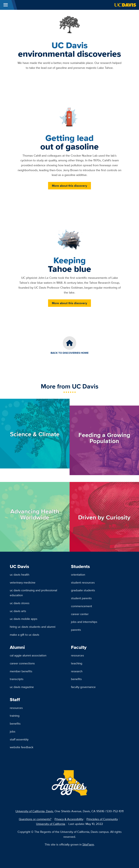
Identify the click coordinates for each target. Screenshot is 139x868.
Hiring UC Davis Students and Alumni (33, 627)
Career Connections (22, 663)
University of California (51, 824)
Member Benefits (21, 671)
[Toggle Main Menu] (6, 5)
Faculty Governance (83, 687)
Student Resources (83, 582)
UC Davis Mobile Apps (24, 619)
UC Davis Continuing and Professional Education (33, 593)
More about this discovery (69, 186)
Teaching (77, 663)
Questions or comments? (35, 819)
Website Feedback (22, 747)
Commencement (82, 606)
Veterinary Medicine (23, 582)
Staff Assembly (19, 739)
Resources (77, 655)
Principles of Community (102, 819)
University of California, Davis (34, 811)
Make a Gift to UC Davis (25, 635)
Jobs (13, 731)
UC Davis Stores (20, 603)
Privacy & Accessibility (69, 819)
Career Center (80, 614)
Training (15, 716)
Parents (76, 630)
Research (77, 671)
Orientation (78, 574)
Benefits (76, 679)
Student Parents (81, 598)
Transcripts (17, 679)
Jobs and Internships (84, 622)
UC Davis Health (20, 574)
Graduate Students (83, 590)
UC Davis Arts (18, 611)
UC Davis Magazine (22, 687)
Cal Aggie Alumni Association (28, 655)
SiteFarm (88, 844)
